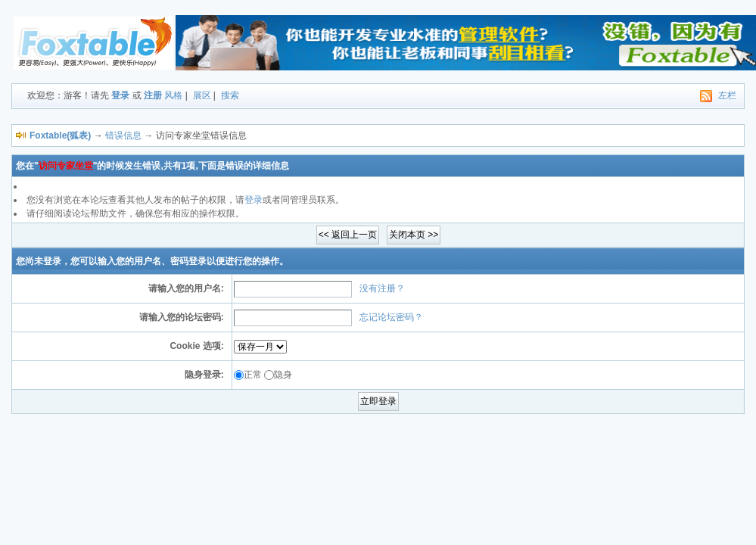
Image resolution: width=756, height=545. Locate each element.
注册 (153, 95)
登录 (120, 95)
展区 (202, 95)
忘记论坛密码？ (391, 317)
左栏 (727, 95)
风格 (173, 95)
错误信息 (123, 135)
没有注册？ (382, 288)
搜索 (230, 95)
